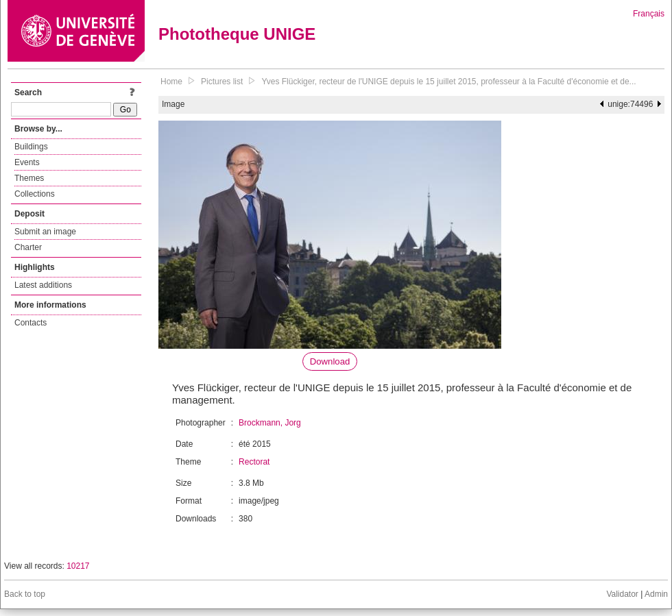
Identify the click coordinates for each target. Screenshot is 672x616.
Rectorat (254, 462)
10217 (78, 566)
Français (649, 14)
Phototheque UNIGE (237, 34)
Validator (622, 594)
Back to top (25, 594)
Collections (35, 194)
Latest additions (43, 285)
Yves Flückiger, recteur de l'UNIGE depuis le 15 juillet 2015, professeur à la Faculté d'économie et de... (448, 82)
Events (27, 162)
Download (330, 361)
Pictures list (222, 82)
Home (171, 82)
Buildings (31, 147)
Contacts (31, 323)
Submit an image (45, 232)
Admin (656, 594)
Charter (28, 247)
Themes (29, 178)
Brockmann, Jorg (270, 423)
